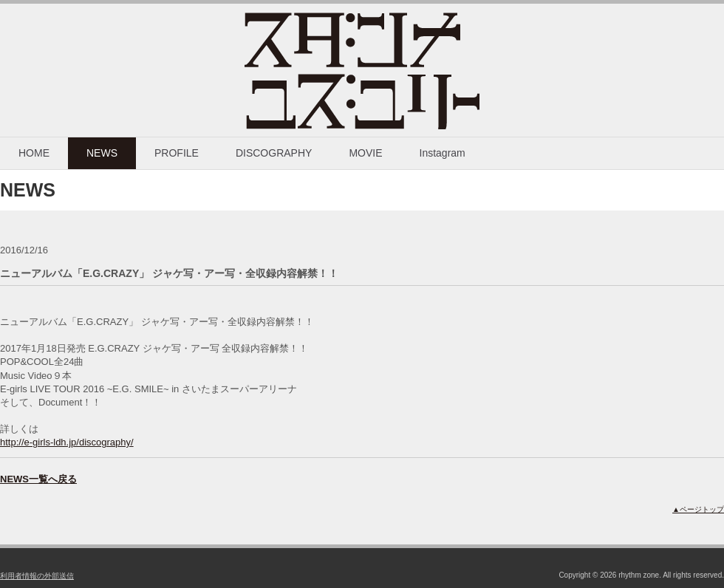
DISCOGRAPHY (274, 153)
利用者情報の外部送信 (37, 576)
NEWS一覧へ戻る (38, 479)
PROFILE (177, 153)
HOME (34, 153)
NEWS (102, 153)
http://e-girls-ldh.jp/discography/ (67, 442)
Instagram (443, 153)
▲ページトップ (698, 509)
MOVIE (365, 153)
